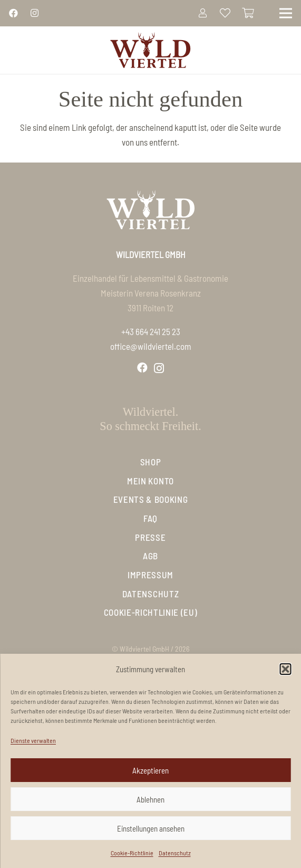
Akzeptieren (150, 770)
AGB (150, 556)
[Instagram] (159, 368)
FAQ (150, 518)
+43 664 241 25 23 (151, 331)
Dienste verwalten (33, 740)
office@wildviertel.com (151, 346)
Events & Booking (151, 499)
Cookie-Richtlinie (132, 853)
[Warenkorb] (248, 13)
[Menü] (285, 13)
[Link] (13, 13)
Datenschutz (175, 853)
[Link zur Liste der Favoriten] (225, 13)
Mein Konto (150, 481)
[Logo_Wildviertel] (150, 50)
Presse (150, 537)
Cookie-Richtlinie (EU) (151, 612)
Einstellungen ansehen (151, 828)
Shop (151, 462)
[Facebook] (142, 368)
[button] (285, 669)
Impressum (150, 575)
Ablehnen (150, 799)
